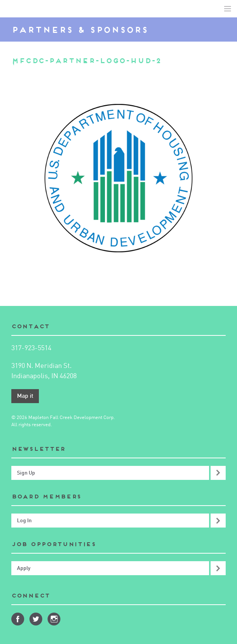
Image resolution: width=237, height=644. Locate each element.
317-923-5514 (31, 348)
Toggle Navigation (228, 9)
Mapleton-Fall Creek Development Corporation (12, 9)
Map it (25, 396)
